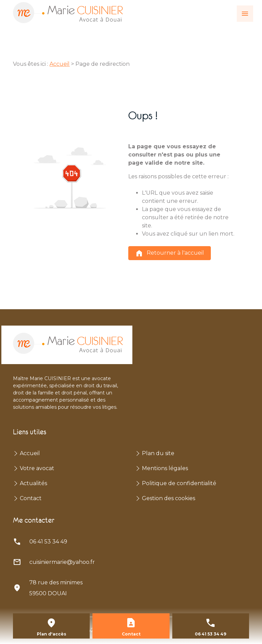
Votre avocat (37, 468)
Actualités (33, 483)
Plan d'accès (52, 634)
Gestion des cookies (169, 498)
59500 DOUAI (57, 587)
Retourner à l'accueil (170, 253)
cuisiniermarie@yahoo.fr (62, 562)
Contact (31, 498)
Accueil (60, 64)
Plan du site (158, 453)
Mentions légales (165, 468)
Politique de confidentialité (179, 483)
